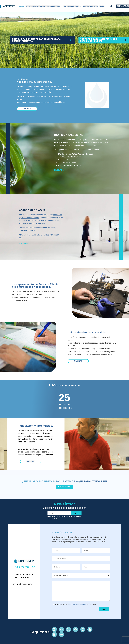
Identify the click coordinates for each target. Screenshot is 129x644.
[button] (111, 6)
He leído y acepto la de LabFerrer (75, 604)
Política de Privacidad (72, 516)
